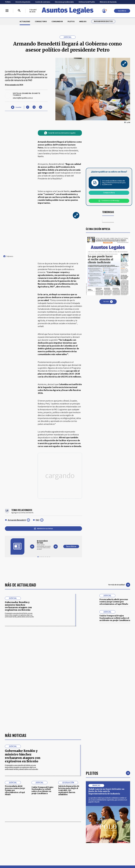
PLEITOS (71, 21)
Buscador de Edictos (103, 21)
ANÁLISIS (83, 21)
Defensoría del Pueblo (87, 2)
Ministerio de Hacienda (108, 2)
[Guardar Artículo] (16, 107)
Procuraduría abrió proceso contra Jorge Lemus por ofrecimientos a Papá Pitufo (114, 600)
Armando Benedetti (17, 519)
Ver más (108, 302)
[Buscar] (19, 11)
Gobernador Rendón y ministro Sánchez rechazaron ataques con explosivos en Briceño (18, 605)
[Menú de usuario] (104, 11)
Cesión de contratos (43, 2)
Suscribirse (122, 11)
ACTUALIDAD (25, 21)
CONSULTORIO (41, 21)
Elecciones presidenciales (64, 2)
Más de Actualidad (20, 583)
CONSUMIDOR (57, 21)
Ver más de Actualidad (119, 583)
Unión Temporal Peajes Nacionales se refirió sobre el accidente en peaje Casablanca (115, 617)
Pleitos (92, 772)
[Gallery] (44, 544)
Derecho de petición (23, 2)
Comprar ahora (109, 193)
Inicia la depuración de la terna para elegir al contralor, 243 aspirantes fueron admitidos (69, 789)
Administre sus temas (43, 527)
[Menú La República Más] (7, 11)
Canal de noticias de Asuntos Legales (60, 133)
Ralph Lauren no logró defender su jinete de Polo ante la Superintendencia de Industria (106, 790)
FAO (38, 519)
